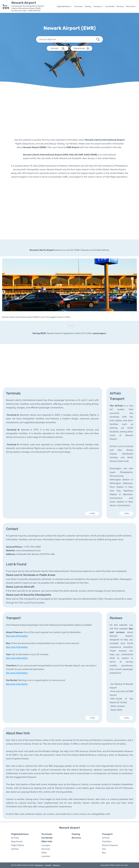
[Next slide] (135, 292)
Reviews (120, 6)
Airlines (15, 849)
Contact (48, 865)
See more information (17, 636)
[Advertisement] (69, 116)
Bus (104, 853)
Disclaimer (39, 865)
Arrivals (15, 838)
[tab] (66, 326)
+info (92, 513)
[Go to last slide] (4, 292)
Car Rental (110, 6)
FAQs (44, 853)
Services (46, 849)
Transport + (98, 6)
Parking (88, 6)
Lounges (46, 845)
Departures (17, 841)
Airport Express (110, 845)
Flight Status (18, 845)
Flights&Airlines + (64, 6)
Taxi (104, 849)
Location (46, 856)
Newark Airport (24, 3)
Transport (107, 834)
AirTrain (106, 838)
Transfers (107, 841)
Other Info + (131, 6)
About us (56, 865)
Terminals (78, 6)
